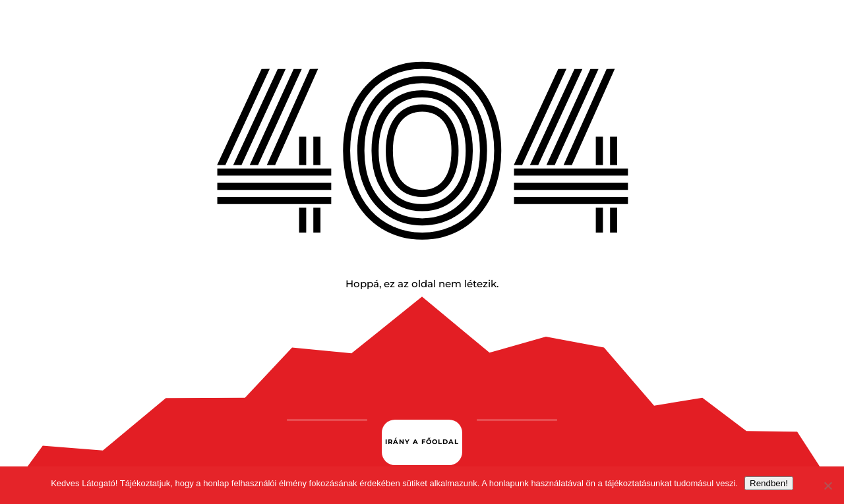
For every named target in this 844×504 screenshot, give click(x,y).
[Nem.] (828, 486)
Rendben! (769, 483)
